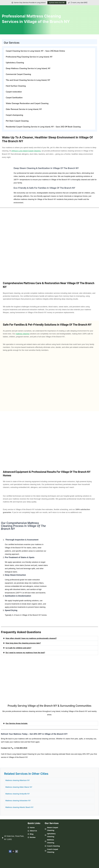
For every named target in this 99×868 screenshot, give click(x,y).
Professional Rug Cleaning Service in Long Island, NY (29, 57)
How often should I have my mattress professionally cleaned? (31, 638)
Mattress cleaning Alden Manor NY (19, 787)
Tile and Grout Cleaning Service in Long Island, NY (28, 80)
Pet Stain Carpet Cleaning (17, 121)
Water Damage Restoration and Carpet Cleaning (27, 103)
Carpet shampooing (14, 115)
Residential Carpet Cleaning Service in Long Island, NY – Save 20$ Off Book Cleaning (43, 127)
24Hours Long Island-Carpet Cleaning (26, 151)
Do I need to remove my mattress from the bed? (25, 653)
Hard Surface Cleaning (16, 86)
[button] (49, 638)
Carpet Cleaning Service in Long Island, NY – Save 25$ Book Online (35, 51)
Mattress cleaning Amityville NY (18, 794)
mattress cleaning (22, 334)
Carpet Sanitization (14, 98)
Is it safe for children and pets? (18, 648)
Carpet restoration (14, 92)
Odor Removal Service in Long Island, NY (24, 109)
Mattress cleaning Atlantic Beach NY (19, 807)
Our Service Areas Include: (17, 723)
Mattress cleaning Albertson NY (18, 780)
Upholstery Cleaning (15, 63)
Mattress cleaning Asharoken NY (18, 801)
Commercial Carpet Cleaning (18, 74)
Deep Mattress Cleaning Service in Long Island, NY (28, 68)
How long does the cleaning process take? (23, 643)
